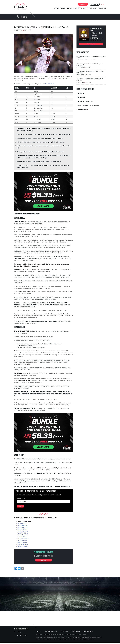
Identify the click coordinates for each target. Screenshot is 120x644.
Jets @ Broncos (22, 541)
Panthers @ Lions (23, 527)
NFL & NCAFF (81, 97)
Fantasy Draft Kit (83, 106)
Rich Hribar (19, 30)
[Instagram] (26, 636)
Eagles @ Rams (22, 537)
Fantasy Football (94, 106)
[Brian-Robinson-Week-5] (43, 54)
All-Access (81, 93)
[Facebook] (15, 636)
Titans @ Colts (22, 529)
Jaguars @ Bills (22, 523)
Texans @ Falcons (23, 525)
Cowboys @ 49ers (23, 544)
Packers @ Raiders (23, 546)
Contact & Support (19, 632)
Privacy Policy (64, 631)
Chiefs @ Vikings (22, 543)
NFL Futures (81, 101)
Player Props (89, 101)
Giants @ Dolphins (23, 531)
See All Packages (83, 110)
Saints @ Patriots (23, 533)
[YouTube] (24, 636)
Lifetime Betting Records (51, 631)
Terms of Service (76, 631)
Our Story (39, 631)
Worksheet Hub (49, 84)
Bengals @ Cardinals (23, 539)
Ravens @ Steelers (23, 535)
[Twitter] (21, 636)
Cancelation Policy (88, 631)
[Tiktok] (18, 636)
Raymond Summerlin (83, 60)
